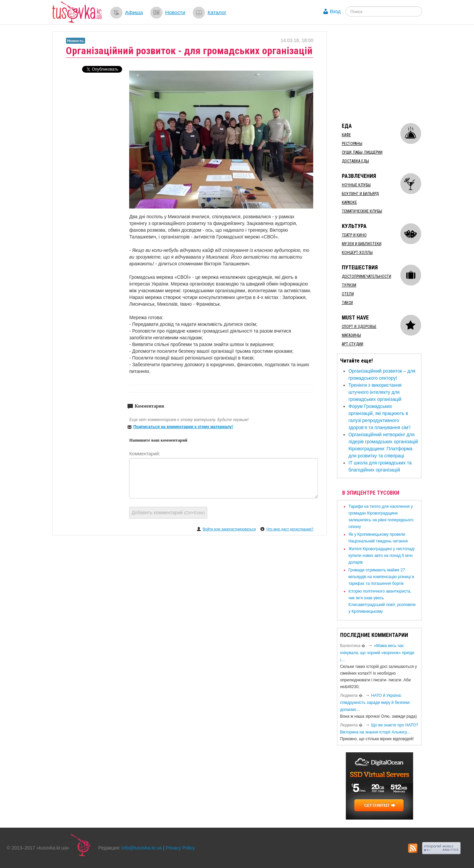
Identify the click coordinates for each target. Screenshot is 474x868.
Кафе (346, 135)
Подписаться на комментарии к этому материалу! (183, 427)
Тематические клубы (362, 211)
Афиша (134, 12)
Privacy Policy (180, 848)
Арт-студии (353, 344)
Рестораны (352, 144)
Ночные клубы (356, 185)
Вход (335, 11)
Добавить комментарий (168, 513)
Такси (347, 303)
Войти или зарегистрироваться (229, 529)
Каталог (217, 12)
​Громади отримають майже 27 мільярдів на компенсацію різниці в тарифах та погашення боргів (381, 577)
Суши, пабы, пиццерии (362, 152)
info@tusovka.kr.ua (142, 848)
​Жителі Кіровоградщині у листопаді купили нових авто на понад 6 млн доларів (381, 556)
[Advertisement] (387, 73)
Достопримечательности (367, 276)
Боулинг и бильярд (360, 194)
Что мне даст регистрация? (290, 529)
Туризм (349, 285)
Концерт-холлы (357, 253)
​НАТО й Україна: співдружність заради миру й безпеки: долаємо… (375, 703)
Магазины (351, 335)
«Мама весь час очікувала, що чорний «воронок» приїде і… (377, 653)
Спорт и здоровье (359, 327)
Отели (348, 294)
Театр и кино (354, 235)
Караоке (349, 202)
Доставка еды (355, 161)
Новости (175, 12)
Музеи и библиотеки (362, 244)
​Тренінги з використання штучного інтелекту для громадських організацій (375, 392)
